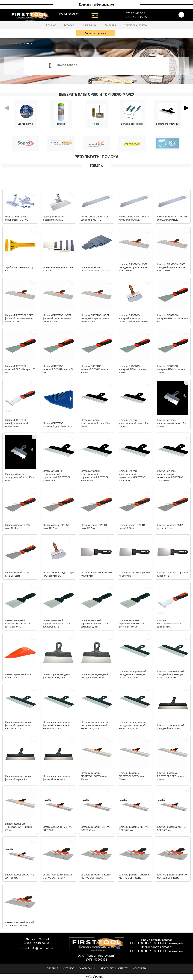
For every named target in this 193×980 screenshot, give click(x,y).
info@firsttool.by (69, 14)
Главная (52, 969)
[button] (7, 122)
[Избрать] (34, 193)
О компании (88, 969)
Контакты (140, 969)
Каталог (69, 969)
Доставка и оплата (115, 969)
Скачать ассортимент (96, 33)
